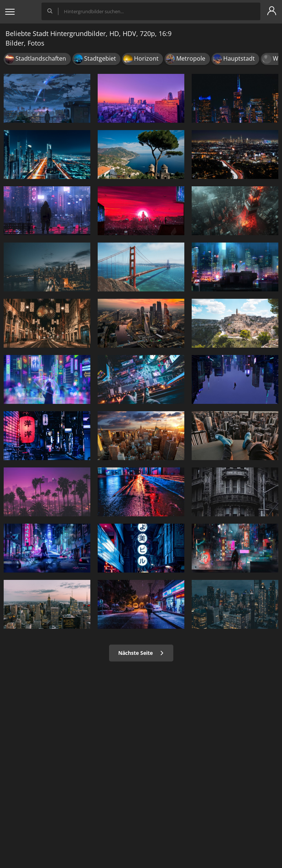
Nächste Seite (141, 653)
